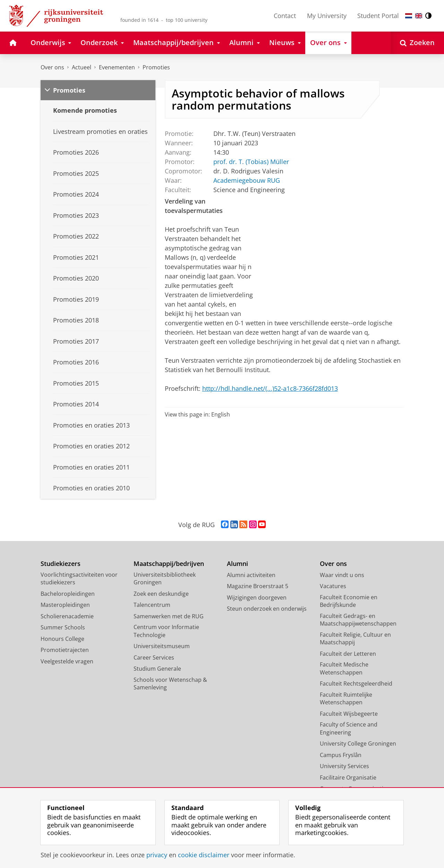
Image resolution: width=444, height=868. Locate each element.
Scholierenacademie (67, 616)
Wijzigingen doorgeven (257, 598)
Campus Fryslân (341, 755)
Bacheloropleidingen (68, 594)
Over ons (52, 67)
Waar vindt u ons (342, 575)
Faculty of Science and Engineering (349, 728)
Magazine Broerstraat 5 (258, 586)
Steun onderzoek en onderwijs (267, 609)
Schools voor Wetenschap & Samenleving (170, 684)
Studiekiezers (61, 564)
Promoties (156, 67)
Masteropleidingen (65, 605)
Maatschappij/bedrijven (169, 564)
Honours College (62, 639)
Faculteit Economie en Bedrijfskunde (349, 601)
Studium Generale (157, 669)
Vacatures (333, 586)
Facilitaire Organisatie (348, 777)
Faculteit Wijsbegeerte (349, 714)
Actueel (82, 67)
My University (327, 16)
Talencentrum (152, 605)
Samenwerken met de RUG (169, 616)
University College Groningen (358, 744)
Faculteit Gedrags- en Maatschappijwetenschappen (358, 620)
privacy (157, 855)
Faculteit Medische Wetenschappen (344, 668)
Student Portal (378, 16)
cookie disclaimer (204, 855)
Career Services (154, 658)
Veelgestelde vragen (67, 661)
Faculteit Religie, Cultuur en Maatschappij (355, 639)
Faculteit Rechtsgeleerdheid (356, 684)
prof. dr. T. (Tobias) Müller (251, 161)
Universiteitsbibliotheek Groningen (165, 579)
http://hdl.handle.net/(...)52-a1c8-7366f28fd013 (270, 388)
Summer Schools (63, 627)
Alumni (237, 564)
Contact (285, 16)
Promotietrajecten (65, 650)
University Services (344, 766)
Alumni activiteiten (251, 575)
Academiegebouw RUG (246, 180)
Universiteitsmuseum (162, 646)
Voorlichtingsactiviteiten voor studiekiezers (79, 579)
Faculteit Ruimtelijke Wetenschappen (346, 699)
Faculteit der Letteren (348, 654)
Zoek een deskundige (161, 594)
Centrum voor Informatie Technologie (166, 631)
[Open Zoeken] (417, 43)
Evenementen (117, 67)
